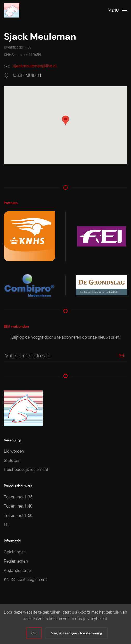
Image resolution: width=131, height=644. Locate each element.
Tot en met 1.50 (18, 515)
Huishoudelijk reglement (26, 470)
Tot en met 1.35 (18, 497)
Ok (34, 633)
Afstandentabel (18, 570)
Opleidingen (15, 552)
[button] (118, 10)
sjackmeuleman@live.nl (35, 66)
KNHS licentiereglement (25, 580)
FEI (7, 525)
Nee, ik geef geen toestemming (76, 633)
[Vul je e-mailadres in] (65, 356)
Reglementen (16, 561)
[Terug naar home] (12, 10)
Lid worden (14, 451)
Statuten (12, 461)
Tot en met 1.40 (18, 506)
